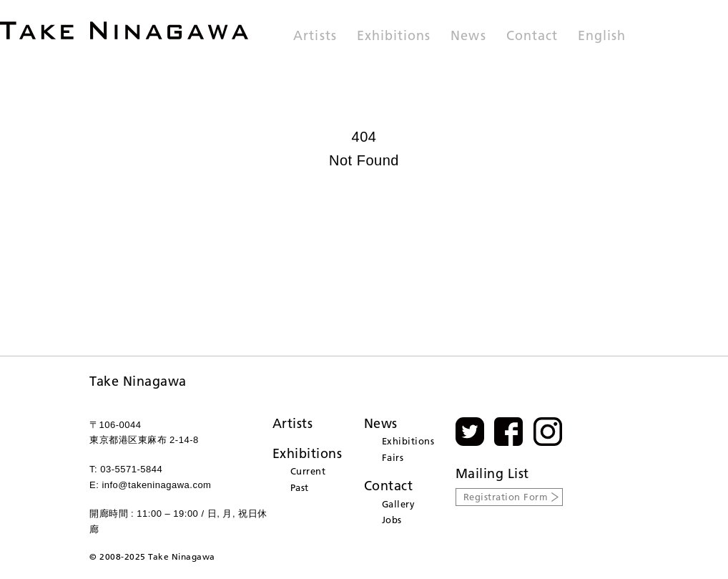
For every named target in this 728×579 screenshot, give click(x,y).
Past (300, 487)
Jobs (392, 520)
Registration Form (506, 497)
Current (308, 471)
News (468, 37)
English (602, 37)
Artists (315, 37)
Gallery (399, 504)
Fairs (393, 457)
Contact (532, 37)
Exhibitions (394, 37)
